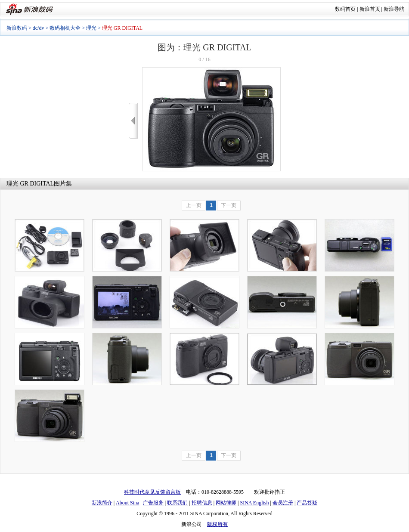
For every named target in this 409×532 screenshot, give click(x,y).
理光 (91, 28)
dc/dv (39, 28)
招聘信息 (202, 503)
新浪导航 (394, 9)
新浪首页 (370, 9)
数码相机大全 (65, 28)
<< (133, 121)
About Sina (127, 503)
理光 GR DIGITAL (30, 184)
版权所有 (217, 524)
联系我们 (177, 503)
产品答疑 (307, 503)
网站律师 (226, 503)
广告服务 (153, 503)
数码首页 (345, 9)
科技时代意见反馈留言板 (152, 492)
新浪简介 (102, 503)
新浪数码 (17, 28)
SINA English (254, 503)
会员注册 (283, 503)
